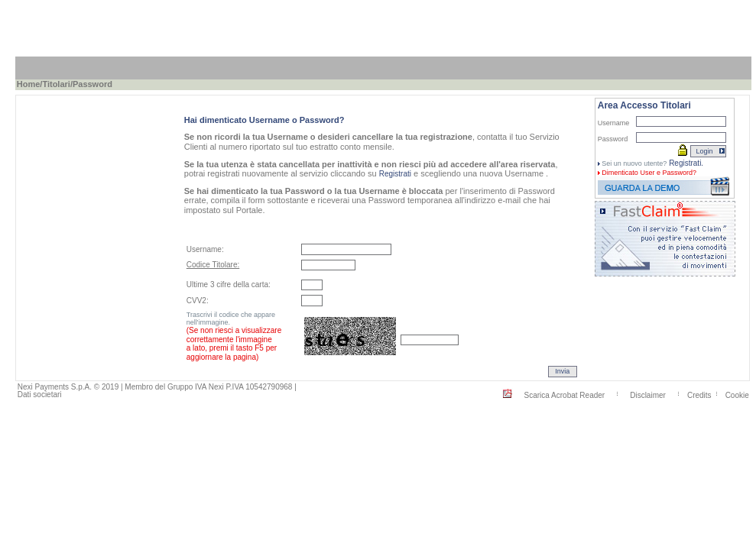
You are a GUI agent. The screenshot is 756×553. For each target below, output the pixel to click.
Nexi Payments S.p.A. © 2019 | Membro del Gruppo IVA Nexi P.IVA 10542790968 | (157, 387)
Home (29, 84)
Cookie (737, 395)
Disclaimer (648, 395)
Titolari (56, 84)
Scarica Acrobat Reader (565, 395)
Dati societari (40, 395)
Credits (699, 395)
